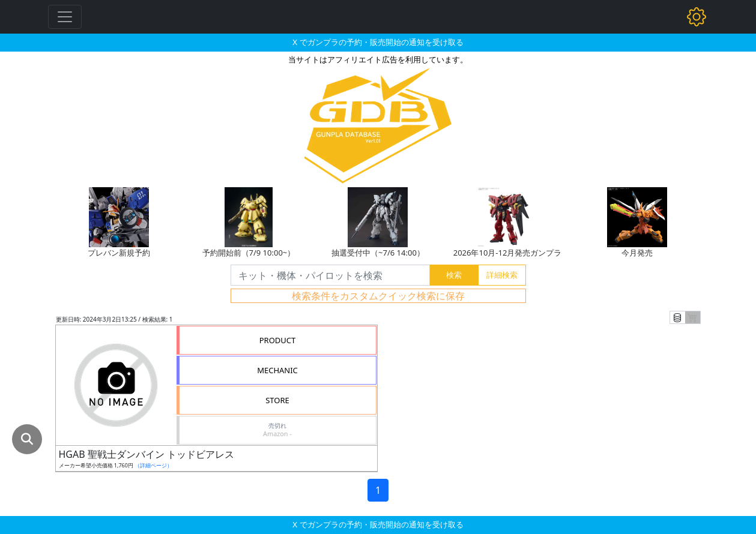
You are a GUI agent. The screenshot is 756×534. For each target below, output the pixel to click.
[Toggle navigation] (65, 17)
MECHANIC (277, 370)
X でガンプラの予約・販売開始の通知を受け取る (378, 42)
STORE (277, 400)
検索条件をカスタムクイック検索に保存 (378, 296)
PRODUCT (278, 340)
